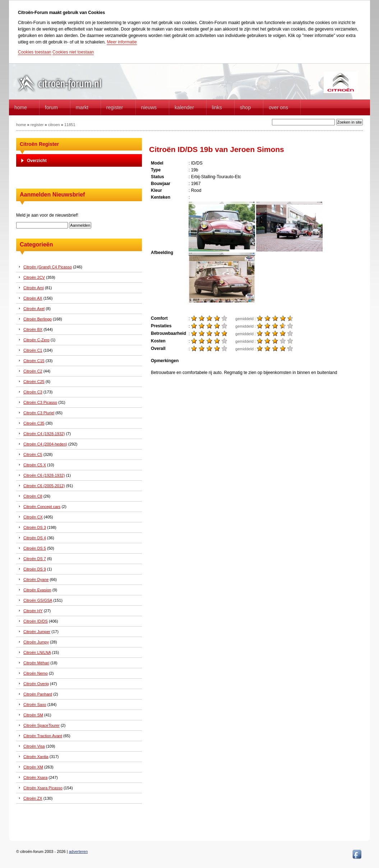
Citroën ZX (33, 798)
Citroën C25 (34, 382)
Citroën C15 (34, 361)
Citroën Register (39, 144)
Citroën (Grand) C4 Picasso (48, 267)
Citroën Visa (34, 746)
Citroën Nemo (36, 673)
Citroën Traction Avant (43, 736)
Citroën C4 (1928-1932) (44, 434)
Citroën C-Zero (36, 340)
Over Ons (278, 107)
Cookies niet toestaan (73, 52)
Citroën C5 (33, 454)
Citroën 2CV (34, 277)
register (37, 125)
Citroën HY (33, 611)
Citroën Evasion (37, 590)
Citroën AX (33, 298)
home (21, 107)
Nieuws (149, 107)
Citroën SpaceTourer (41, 725)
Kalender (184, 107)
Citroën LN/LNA (37, 652)
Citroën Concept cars (42, 507)
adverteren (78, 851)
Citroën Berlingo (38, 319)
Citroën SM (33, 715)
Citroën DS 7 (35, 559)
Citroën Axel (34, 309)
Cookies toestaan (35, 52)
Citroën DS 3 (35, 527)
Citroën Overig (36, 684)
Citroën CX (33, 517)
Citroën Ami (34, 288)
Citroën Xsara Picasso (43, 788)
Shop (245, 107)
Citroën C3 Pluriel (39, 413)
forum (51, 107)
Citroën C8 (33, 496)
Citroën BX (33, 329)
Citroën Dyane (36, 580)
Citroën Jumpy (36, 642)
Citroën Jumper (37, 632)
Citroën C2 (33, 371)
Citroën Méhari (36, 663)
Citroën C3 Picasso (40, 402)
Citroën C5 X (35, 465)
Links (217, 107)
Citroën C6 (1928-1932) (44, 475)
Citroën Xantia (36, 757)
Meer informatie (122, 42)
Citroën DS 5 (35, 548)
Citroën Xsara (35, 777)
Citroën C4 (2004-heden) (45, 444)
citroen (54, 125)
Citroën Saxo (35, 705)
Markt (82, 107)
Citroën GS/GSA (38, 600)
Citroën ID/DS (36, 621)
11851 (70, 125)
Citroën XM (33, 767)
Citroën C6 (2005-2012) (44, 486)
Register (115, 107)
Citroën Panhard (38, 694)
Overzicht (37, 161)
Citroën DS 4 (35, 538)
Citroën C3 (33, 392)
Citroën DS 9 (35, 569)
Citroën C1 (33, 350)
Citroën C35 (34, 423)
